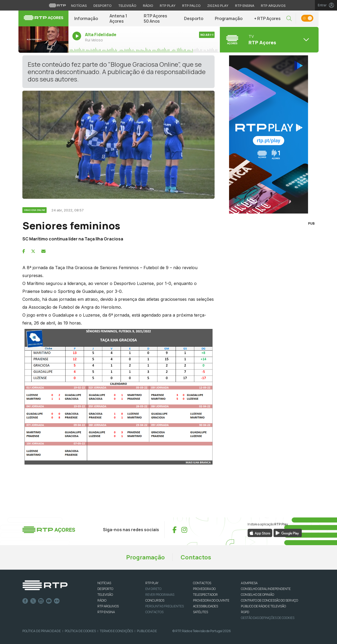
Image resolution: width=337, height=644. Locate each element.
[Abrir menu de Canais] (269, 40)
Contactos (196, 557)
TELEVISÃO (105, 595)
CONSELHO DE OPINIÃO (257, 595)
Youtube (49, 601)
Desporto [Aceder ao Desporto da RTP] (103, 6)
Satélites (200, 612)
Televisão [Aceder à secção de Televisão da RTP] (127, 6)
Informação (86, 18)
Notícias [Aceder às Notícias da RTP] (79, 6)
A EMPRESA (249, 583)
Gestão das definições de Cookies (268, 618)
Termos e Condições (116, 631)
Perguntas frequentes (165, 606)
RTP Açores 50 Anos (155, 18)
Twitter (33, 601)
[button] (289, 19)
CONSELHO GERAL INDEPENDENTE (266, 589)
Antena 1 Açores (118, 18)
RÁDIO (102, 600)
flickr (57, 601)
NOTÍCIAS (104, 583)
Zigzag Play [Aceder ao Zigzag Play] (218, 6)
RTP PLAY (152, 583)
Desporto (194, 18)
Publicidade (147, 631)
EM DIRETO (153, 589)
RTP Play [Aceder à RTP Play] (168, 6)
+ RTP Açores (267, 18)
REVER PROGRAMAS (160, 595)
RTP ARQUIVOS (108, 606)
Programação (229, 18)
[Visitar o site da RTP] (57, 5)
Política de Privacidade (42, 631)
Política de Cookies (80, 631)
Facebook (25, 601)
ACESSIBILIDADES (205, 606)
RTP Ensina (106, 612)
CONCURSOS (155, 600)
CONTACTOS (202, 583)
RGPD (245, 612)
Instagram (41, 601)
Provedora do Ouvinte (211, 600)
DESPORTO (105, 589)
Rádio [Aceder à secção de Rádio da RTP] (148, 6)
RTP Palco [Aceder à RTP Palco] (191, 6)
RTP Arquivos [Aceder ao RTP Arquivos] (273, 6)
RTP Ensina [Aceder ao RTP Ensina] (245, 6)
